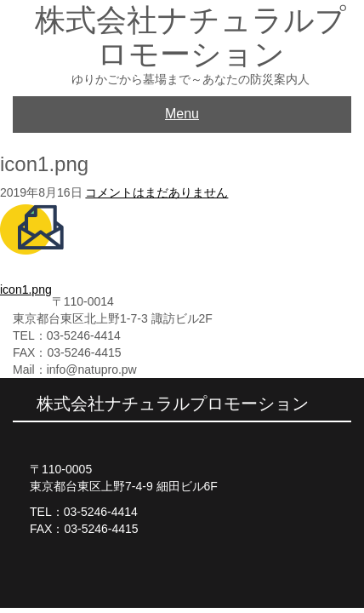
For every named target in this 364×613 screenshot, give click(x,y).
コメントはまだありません (156, 192)
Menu (182, 114)
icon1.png (26, 289)
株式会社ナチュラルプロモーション (191, 37)
